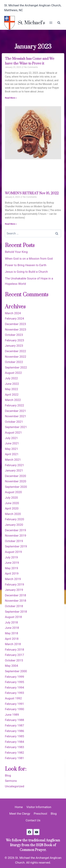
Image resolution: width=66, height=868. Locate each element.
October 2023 (14, 335)
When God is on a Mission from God (29, 259)
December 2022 (15, 351)
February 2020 (15, 519)
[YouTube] (36, 832)
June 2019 (12, 563)
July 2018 (11, 622)
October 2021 (14, 422)
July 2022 (11, 378)
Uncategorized (15, 786)
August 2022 (13, 373)
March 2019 (13, 579)
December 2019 (15, 530)
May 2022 (11, 389)
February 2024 (15, 318)
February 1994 (15, 687)
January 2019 (14, 590)
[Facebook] (30, 832)
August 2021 (13, 432)
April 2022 (12, 395)
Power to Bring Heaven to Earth (26, 265)
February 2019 (15, 584)
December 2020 (15, 476)
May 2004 (11, 666)
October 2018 (14, 606)
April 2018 (12, 639)
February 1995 (15, 682)
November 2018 (16, 601)
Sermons (11, 781)
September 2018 (16, 612)
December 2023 (15, 324)
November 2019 (16, 536)
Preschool (40, 814)
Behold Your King (16, 252)
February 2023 (15, 340)
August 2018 (13, 617)
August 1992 (13, 698)
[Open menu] (51, 23)
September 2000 (16, 671)
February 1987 (15, 725)
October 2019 (14, 541)
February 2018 (15, 650)
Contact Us (33, 820)
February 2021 (15, 465)
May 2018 (11, 633)
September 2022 (16, 367)
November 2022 (16, 357)
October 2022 (14, 362)
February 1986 (15, 731)
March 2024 (13, 313)
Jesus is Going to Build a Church (26, 272)
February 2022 (15, 405)
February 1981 (15, 758)
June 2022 (12, 384)
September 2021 (16, 427)
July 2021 (11, 438)
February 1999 (15, 677)
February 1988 (15, 720)
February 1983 (15, 747)
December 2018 (15, 595)
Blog (8, 775)
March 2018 (13, 644)
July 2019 (11, 557)
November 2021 (16, 416)
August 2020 (13, 492)
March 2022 (13, 400)
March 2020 (13, 514)
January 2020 (14, 525)
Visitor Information (39, 807)
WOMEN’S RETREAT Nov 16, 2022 (32, 193)
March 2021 (13, 460)
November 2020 (16, 481)
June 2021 (12, 443)
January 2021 (14, 470)
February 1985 (15, 736)
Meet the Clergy (20, 814)
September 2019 (16, 546)
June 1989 (12, 715)
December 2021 (15, 411)
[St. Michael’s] (25, 23)
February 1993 (15, 693)
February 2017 (15, 655)
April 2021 (12, 454)
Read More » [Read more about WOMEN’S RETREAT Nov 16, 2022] (11, 224)
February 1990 (15, 709)
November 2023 (16, 329)
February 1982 (15, 753)
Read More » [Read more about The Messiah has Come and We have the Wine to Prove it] (11, 98)
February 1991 (15, 704)
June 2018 (12, 628)
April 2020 (12, 508)
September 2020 (16, 487)
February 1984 (15, 742)
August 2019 (13, 552)
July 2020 (11, 498)
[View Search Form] (59, 23)
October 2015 (14, 660)
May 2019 (11, 568)
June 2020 (12, 503)
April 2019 (12, 573)
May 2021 (11, 449)
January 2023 (14, 346)
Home (19, 807)
